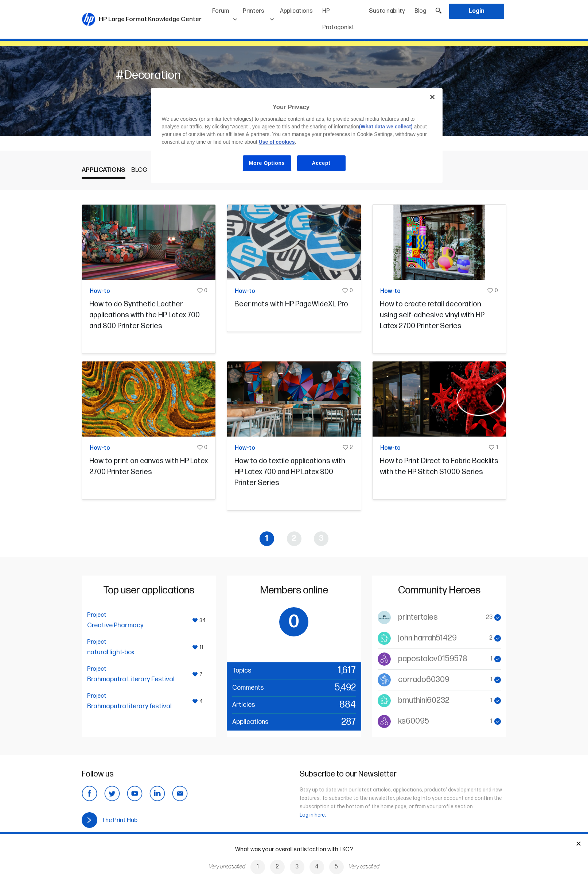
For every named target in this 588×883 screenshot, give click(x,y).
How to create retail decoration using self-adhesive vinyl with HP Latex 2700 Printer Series (432, 315)
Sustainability (387, 11)
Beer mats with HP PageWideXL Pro (291, 304)
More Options (267, 163)
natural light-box (111, 652)
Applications (296, 11)
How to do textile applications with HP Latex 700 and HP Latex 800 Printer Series (290, 472)
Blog (420, 11)
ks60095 (414, 721)
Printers (254, 11)
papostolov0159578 (433, 659)
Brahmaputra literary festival (129, 706)
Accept (321, 163)
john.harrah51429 (427, 638)
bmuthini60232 (424, 700)
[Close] (432, 97)
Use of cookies (277, 142)
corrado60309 (424, 680)
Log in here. (313, 815)
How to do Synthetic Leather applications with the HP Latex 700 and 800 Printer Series (145, 315)
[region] (297, 135)
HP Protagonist (338, 19)
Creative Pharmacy (115, 625)
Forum (221, 11)
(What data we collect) (386, 127)
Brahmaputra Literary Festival (131, 679)
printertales (418, 617)
